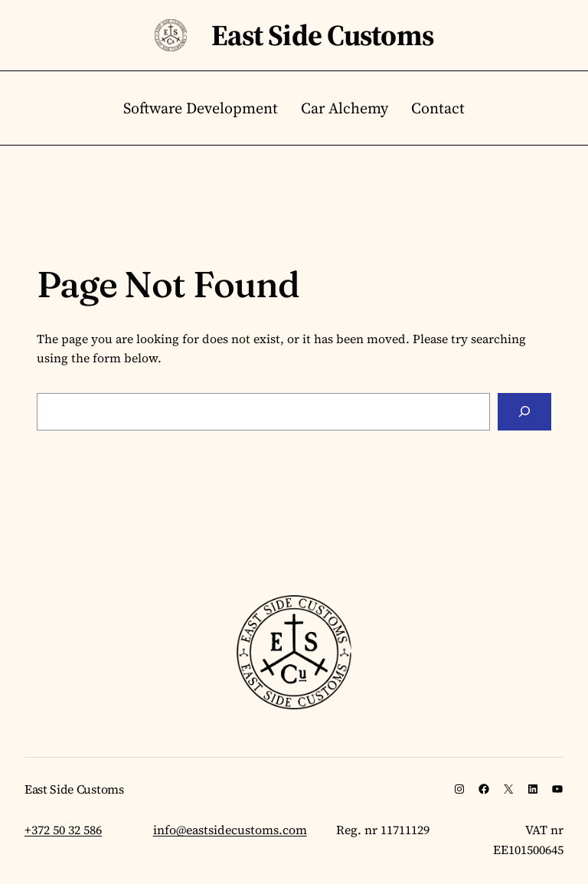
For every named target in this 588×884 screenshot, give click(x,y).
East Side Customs (322, 35)
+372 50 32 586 (63, 830)
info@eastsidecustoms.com (230, 830)
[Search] (524, 412)
